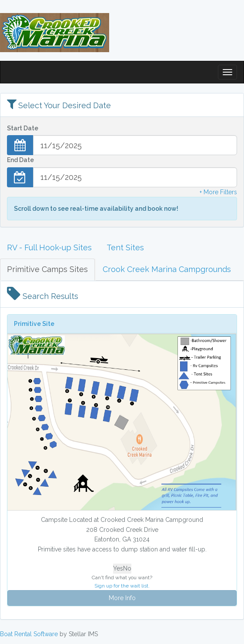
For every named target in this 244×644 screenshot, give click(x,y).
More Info (122, 598)
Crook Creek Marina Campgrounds (167, 269)
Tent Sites (125, 247)
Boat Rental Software (29, 634)
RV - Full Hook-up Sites (49, 247)
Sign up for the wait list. (122, 586)
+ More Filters (218, 192)
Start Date (23, 128)
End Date (20, 160)
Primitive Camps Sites (47, 269)
